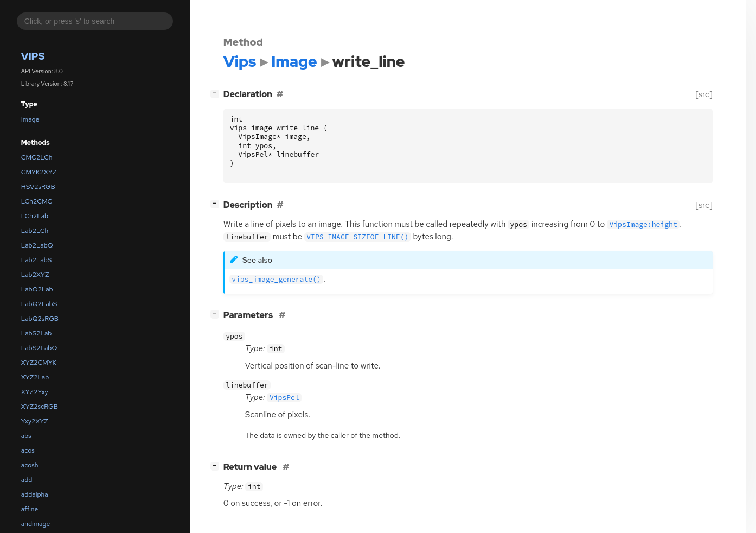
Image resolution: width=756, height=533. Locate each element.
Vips (33, 56)
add (27, 480)
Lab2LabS (37, 260)
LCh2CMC (37, 201)
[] (217, 93)
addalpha (35, 494)
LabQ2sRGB (40, 319)
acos (28, 450)
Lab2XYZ (35, 275)
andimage (36, 524)
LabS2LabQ (39, 348)
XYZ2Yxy (35, 392)
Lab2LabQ (37, 245)
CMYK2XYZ (39, 172)
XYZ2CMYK (39, 363)
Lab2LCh (35, 231)
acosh (30, 465)
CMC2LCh (37, 157)
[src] (704, 94)
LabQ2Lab (37, 289)
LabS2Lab (37, 333)
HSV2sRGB (38, 187)
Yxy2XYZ (35, 421)
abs (26, 436)
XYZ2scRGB (40, 407)
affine (30, 509)
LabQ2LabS (39, 304)
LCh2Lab (35, 216)
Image (30, 119)
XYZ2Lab (35, 377)
